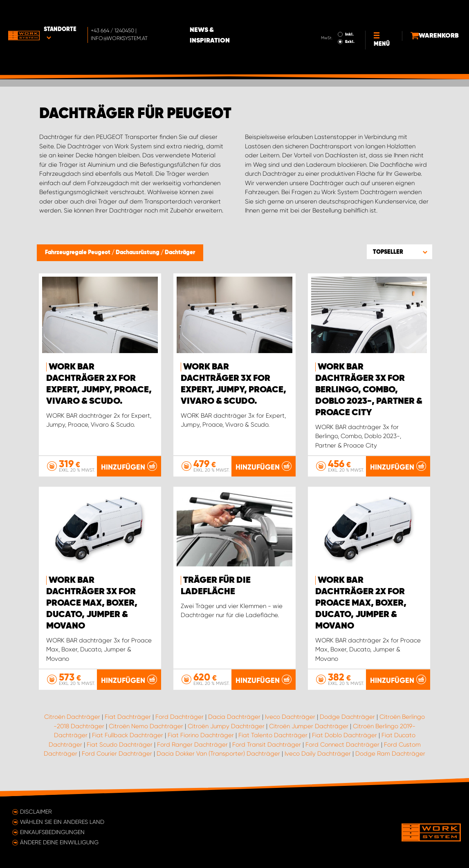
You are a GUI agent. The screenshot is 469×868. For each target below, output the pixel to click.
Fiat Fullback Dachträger (128, 735)
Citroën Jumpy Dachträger (226, 726)
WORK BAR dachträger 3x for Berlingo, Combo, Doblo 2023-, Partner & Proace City (369, 390)
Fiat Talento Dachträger (273, 735)
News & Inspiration (245, 13)
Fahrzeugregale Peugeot (78, 253)
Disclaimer (36, 812)
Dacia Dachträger (234, 717)
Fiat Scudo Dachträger (120, 744)
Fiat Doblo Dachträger (344, 735)
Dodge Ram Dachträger (390, 754)
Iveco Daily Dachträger (318, 754)
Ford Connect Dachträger (342, 744)
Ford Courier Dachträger (117, 754)
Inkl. (331, 11)
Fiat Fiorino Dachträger (201, 735)
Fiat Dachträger (128, 717)
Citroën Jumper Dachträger (309, 726)
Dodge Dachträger (347, 717)
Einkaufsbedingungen (52, 832)
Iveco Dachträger (290, 717)
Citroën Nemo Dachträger (146, 726)
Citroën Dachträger (72, 717)
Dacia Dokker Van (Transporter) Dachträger (218, 754)
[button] (399, 252)
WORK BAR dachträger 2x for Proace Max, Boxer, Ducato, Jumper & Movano (361, 603)
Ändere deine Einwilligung (59, 842)
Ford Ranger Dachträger (192, 744)
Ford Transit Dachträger (267, 744)
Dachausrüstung (138, 253)
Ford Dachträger (180, 717)
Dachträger (180, 253)
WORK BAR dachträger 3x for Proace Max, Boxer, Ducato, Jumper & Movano (92, 603)
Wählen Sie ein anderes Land (62, 822)
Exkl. (332, 19)
